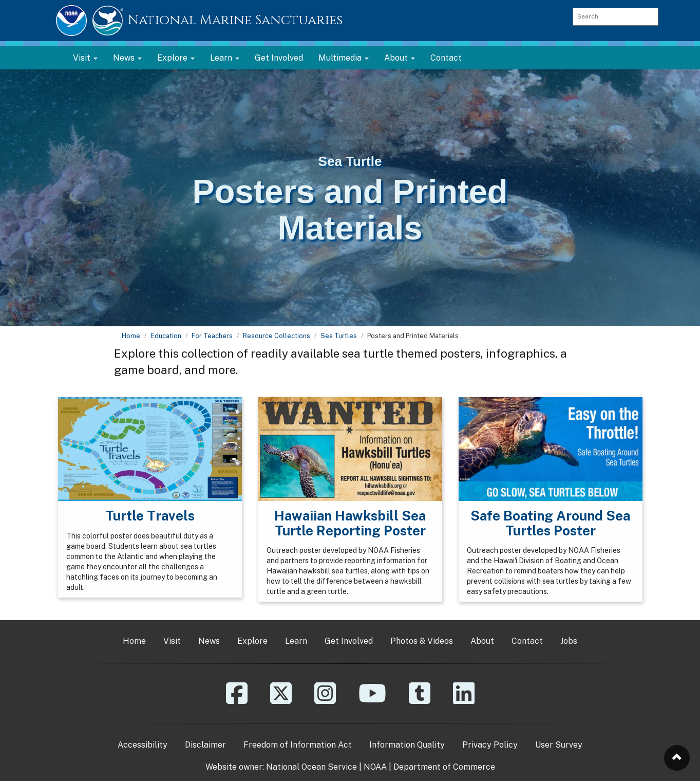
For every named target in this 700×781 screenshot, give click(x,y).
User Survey (559, 745)
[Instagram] (325, 701)
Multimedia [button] (344, 58)
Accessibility (143, 745)
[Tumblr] (420, 701)
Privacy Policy (490, 745)
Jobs (569, 641)
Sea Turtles (339, 336)
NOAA (375, 767)
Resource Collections (277, 336)
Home (131, 336)
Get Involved (279, 58)
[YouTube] (372, 701)
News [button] (127, 58)
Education (166, 336)
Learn (296, 641)
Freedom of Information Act (298, 745)
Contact (446, 58)
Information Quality (407, 745)
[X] (281, 701)
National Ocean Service (311, 767)
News (209, 641)
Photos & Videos (422, 641)
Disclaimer (205, 745)
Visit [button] (85, 58)
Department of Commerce (444, 767)
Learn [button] (225, 58)
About (482, 641)
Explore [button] (176, 58)
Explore (252, 641)
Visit (172, 641)
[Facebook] (237, 701)
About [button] (400, 58)
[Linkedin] (464, 701)
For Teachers (212, 336)
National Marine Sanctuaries (235, 20)
